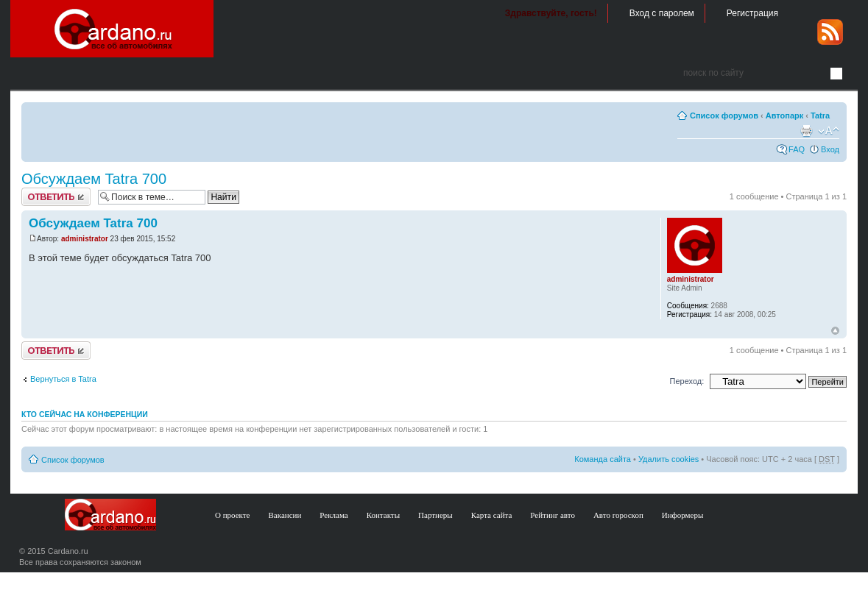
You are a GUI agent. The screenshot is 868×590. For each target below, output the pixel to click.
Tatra (820, 115)
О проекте (233, 515)
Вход (830, 149)
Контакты (383, 515)
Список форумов (724, 115)
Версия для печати (806, 131)
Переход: (687, 381)
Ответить (56, 197)
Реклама (334, 515)
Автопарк (785, 115)
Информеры (683, 515)
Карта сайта (492, 515)
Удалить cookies (668, 459)
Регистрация (752, 13)
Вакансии (285, 515)
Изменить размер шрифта (829, 131)
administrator (85, 239)
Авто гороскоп (618, 515)
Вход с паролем (662, 13)
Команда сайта (603, 459)
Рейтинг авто (553, 515)
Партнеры (435, 515)
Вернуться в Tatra (63, 379)
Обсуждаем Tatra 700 (94, 179)
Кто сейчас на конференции (85, 414)
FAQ (797, 149)
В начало (835, 331)
